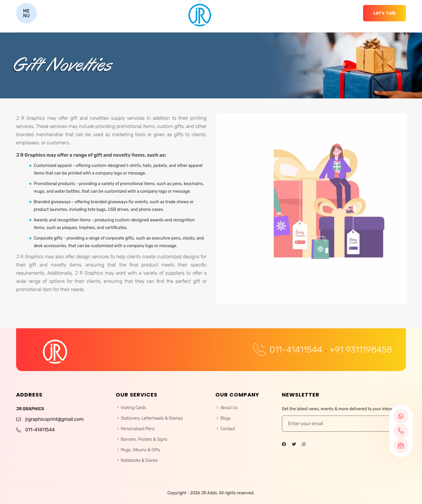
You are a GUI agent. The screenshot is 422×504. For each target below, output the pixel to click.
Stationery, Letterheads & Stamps (152, 418)
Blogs (226, 418)
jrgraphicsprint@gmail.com (55, 419)
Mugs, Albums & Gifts (140, 450)
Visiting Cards (133, 408)
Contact (228, 429)
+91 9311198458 (361, 350)
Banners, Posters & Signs (144, 439)
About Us (229, 408)
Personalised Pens (138, 429)
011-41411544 (296, 350)
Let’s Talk (384, 13)
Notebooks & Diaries (139, 461)
